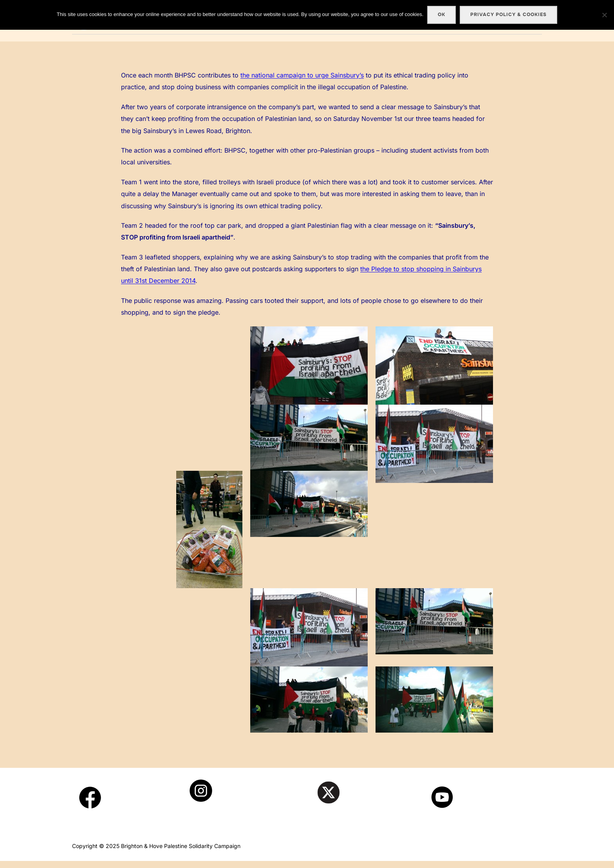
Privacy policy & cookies (508, 14)
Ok (442, 14)
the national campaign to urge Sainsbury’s (302, 83)
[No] (604, 15)
